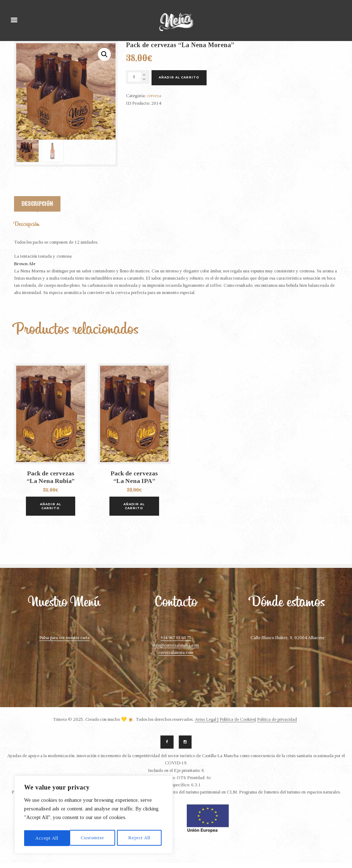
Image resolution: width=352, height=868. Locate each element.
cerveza (154, 96)
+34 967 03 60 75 (176, 642)
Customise (47, 838)
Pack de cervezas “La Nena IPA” (134, 484)
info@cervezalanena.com (176, 650)
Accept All (141, 838)
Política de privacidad (278, 724)
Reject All (94, 838)
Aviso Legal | (206, 724)
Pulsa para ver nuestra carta (64, 642)
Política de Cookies (238, 724)
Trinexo (59, 724)
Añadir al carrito (180, 78)
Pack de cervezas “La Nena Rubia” (51, 484)
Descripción (37, 207)
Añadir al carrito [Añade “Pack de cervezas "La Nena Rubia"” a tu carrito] (50, 510)
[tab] (38, 208)
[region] (94, 816)
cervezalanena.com (176, 657)
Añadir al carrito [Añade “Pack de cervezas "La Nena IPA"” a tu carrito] (134, 510)
